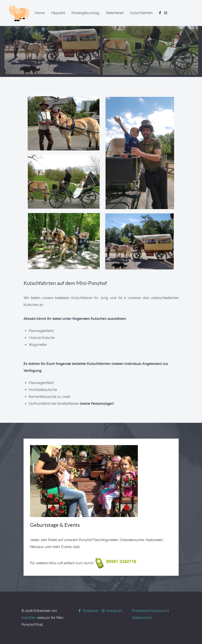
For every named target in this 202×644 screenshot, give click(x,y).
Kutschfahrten (141, 13)
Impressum (158, 611)
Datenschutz (142, 618)
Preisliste (139, 611)
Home (40, 13)
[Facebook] (88, 611)
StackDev (29, 618)
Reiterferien (115, 13)
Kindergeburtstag (85, 13)
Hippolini (58, 13)
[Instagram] (112, 611)
